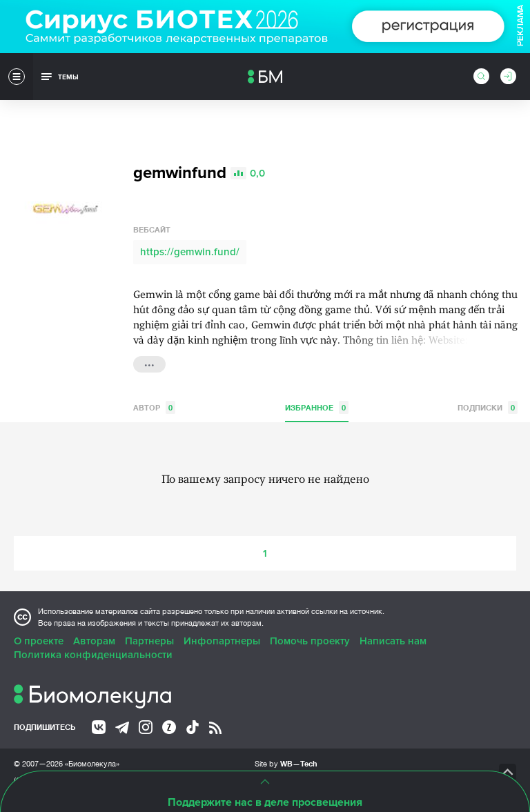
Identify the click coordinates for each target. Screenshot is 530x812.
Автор (154, 407)
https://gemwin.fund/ (190, 252)
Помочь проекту (310, 641)
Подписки (488, 407)
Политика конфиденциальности (93, 655)
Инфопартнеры (222, 641)
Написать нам (393, 641)
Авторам (94, 641)
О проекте (39, 641)
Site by (286, 763)
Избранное (317, 407)
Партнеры (149, 641)
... (149, 363)
